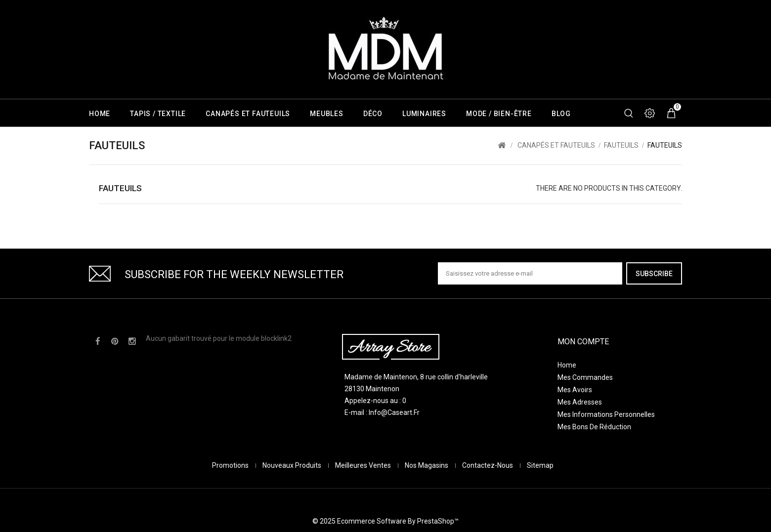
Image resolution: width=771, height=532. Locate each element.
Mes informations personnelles (606, 414)
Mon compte (583, 342)
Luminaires (424, 114)
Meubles (327, 114)
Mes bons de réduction (594, 427)
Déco (373, 114)
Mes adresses (580, 402)
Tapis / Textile (158, 114)
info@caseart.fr (394, 412)
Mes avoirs (575, 390)
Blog (561, 114)
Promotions (231, 475)
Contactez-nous (488, 475)
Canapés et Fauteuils (248, 114)
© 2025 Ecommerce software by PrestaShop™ (385, 490)
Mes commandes (585, 377)
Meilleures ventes (364, 475)
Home (100, 114)
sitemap (540, 475)
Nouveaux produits (293, 475)
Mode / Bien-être (499, 114)
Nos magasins (427, 475)
